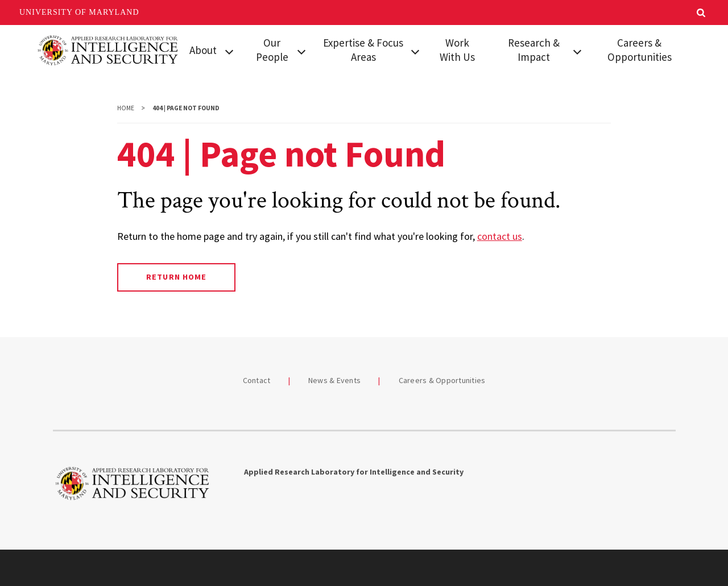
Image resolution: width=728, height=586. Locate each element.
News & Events (334, 380)
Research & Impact (534, 50)
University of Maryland (79, 12)
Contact (257, 380)
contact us (500, 236)
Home (126, 108)
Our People (272, 50)
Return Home (176, 277)
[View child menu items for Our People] (301, 51)
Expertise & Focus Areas (363, 50)
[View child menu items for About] (229, 51)
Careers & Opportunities (640, 50)
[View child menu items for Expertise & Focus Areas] (415, 51)
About (203, 50)
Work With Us (457, 50)
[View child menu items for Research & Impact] (577, 51)
